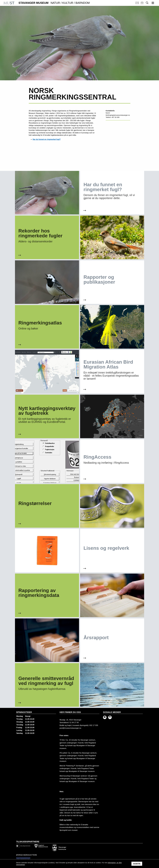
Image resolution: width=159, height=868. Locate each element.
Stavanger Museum (54, 3)
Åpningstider (24, 712)
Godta (137, 864)
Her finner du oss (70, 712)
